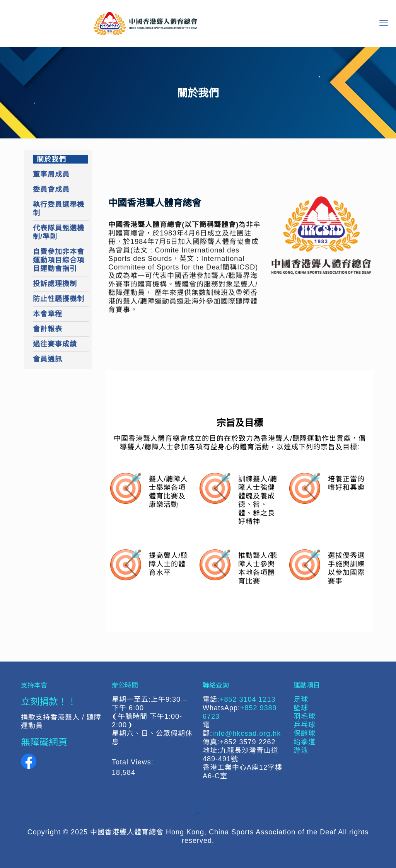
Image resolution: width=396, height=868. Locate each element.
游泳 (301, 750)
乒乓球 (305, 725)
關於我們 (51, 159)
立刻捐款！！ (49, 701)
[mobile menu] (384, 23)
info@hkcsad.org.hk (247, 733)
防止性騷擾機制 (59, 299)
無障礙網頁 (44, 742)
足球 (301, 699)
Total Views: (134, 762)
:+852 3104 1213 (247, 699)
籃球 (301, 708)
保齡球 (305, 733)
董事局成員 (51, 174)
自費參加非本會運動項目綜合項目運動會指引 (59, 260)
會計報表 (48, 329)
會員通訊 (48, 359)
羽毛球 (305, 716)
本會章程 (48, 314)
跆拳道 (305, 742)
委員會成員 (51, 189)
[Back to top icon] (198, 814)
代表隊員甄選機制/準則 (59, 232)
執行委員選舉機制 (59, 209)
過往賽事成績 (55, 344)
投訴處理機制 (55, 284)
